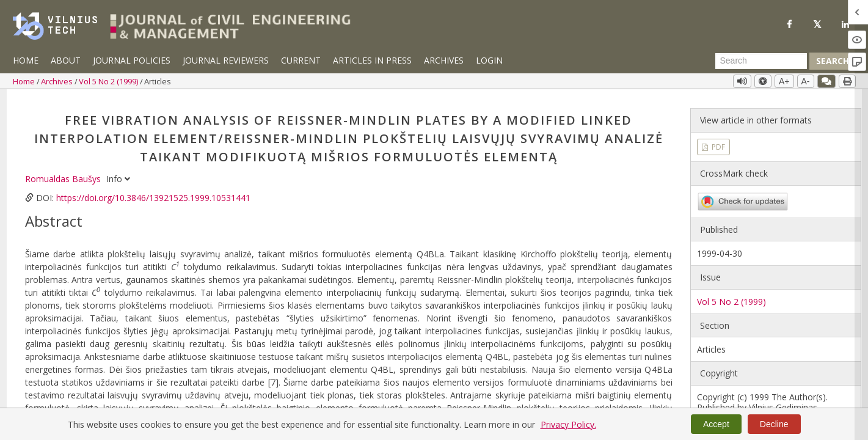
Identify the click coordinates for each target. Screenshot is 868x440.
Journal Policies (132, 60)
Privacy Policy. (568, 424)
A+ (784, 81)
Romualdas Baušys (64, 171)
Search (833, 61)
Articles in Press (372, 60)
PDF (717, 139)
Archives (444, 60)
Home (26, 60)
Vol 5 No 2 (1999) (109, 81)
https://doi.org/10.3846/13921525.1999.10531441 (153, 190)
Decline (774, 424)
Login (489, 60)
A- (806, 81)
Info (118, 171)
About (66, 60)
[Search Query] (761, 61)
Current (301, 60)
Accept (716, 424)
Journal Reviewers (226, 60)
